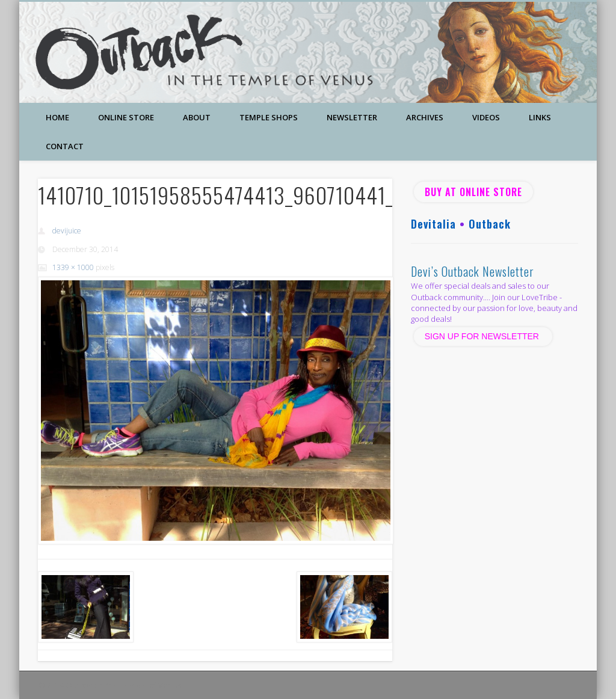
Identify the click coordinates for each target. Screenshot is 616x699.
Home (57, 117)
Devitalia (433, 224)
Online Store (126, 117)
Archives (425, 117)
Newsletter (352, 117)
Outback (490, 224)
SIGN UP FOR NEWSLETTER (483, 336)
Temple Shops (269, 117)
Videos (486, 117)
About (197, 117)
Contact (65, 146)
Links (540, 117)
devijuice (67, 231)
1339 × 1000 (73, 267)
